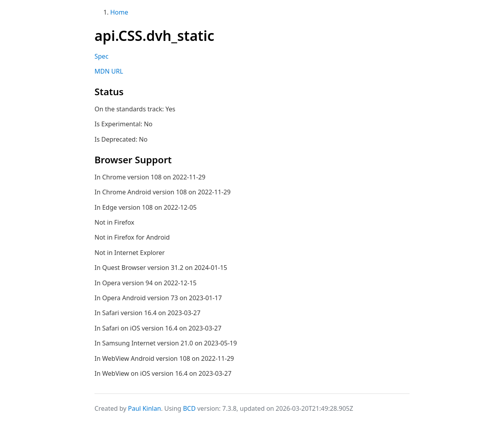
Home (119, 12)
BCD (189, 408)
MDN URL (109, 71)
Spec (101, 56)
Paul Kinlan (145, 408)
